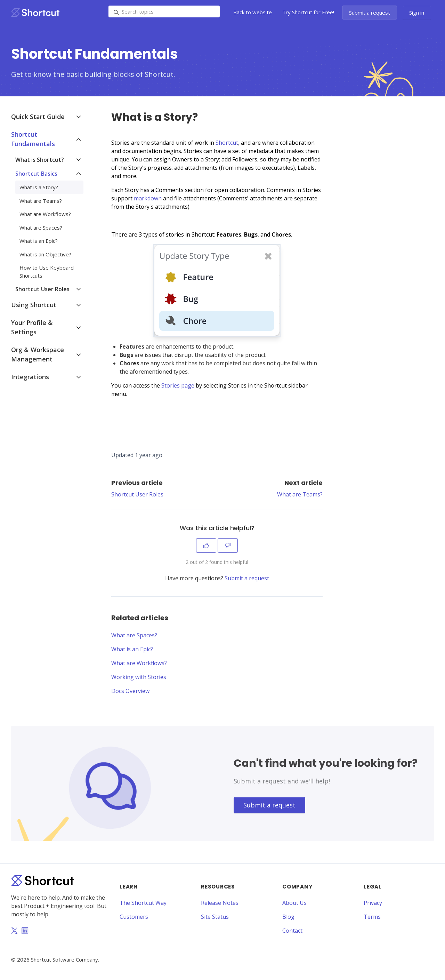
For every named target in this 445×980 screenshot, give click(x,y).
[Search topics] (164, 11)
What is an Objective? (45, 254)
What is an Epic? (132, 649)
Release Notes (220, 903)
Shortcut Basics (36, 174)
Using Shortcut (34, 305)
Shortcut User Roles (137, 494)
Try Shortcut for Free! (308, 12)
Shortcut (227, 143)
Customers (134, 917)
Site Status (215, 917)
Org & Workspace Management (38, 354)
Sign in (417, 13)
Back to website (253, 12)
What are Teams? (300, 494)
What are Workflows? (139, 663)
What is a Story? (39, 187)
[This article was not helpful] (228, 545)
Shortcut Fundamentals (33, 139)
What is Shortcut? (40, 160)
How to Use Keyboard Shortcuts (47, 272)
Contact (292, 931)
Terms (372, 917)
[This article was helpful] (206, 545)
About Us (294, 903)
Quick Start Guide (38, 117)
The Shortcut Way (143, 903)
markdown (148, 198)
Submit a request (370, 13)
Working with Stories (139, 677)
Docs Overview (130, 691)
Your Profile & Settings (32, 327)
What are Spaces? (134, 635)
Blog (288, 917)
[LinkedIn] (25, 931)
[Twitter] (14, 931)
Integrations (30, 377)
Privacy (373, 903)
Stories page (178, 385)
